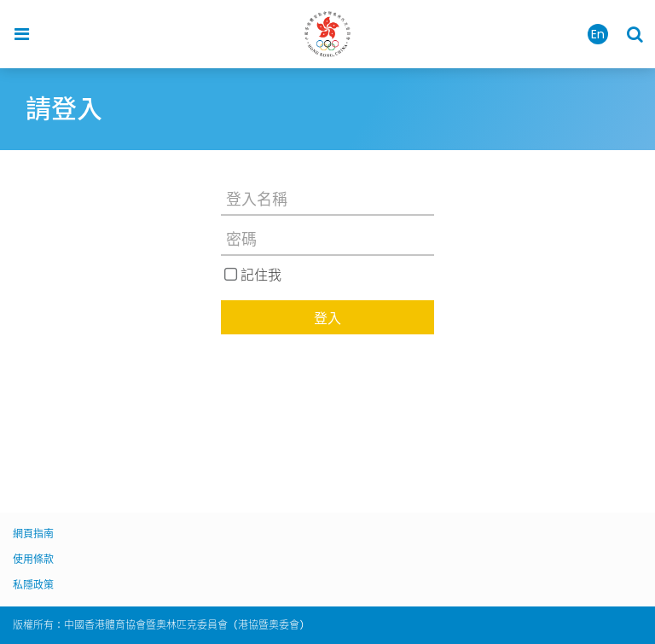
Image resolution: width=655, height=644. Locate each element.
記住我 (261, 274)
